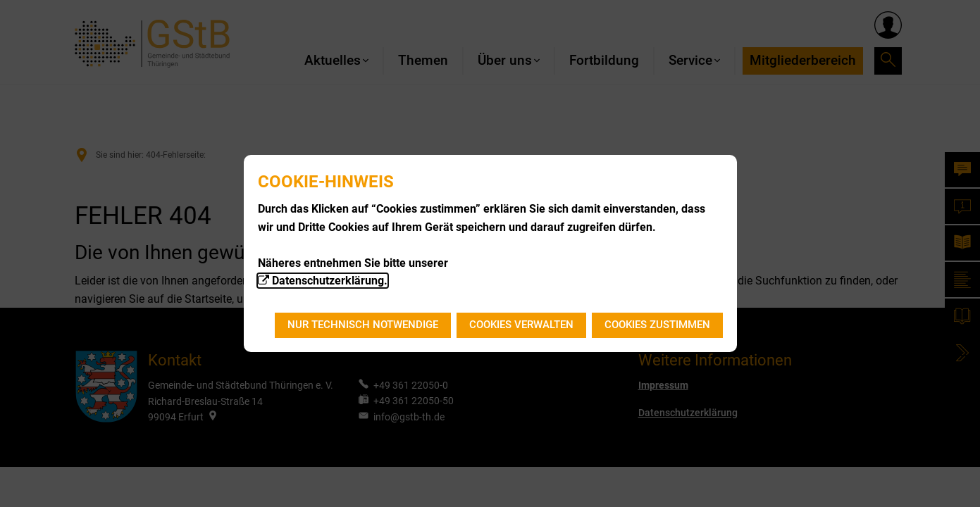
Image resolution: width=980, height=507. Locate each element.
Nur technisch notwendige (363, 325)
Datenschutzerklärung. (330, 281)
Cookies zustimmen (657, 325)
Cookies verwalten (521, 325)
